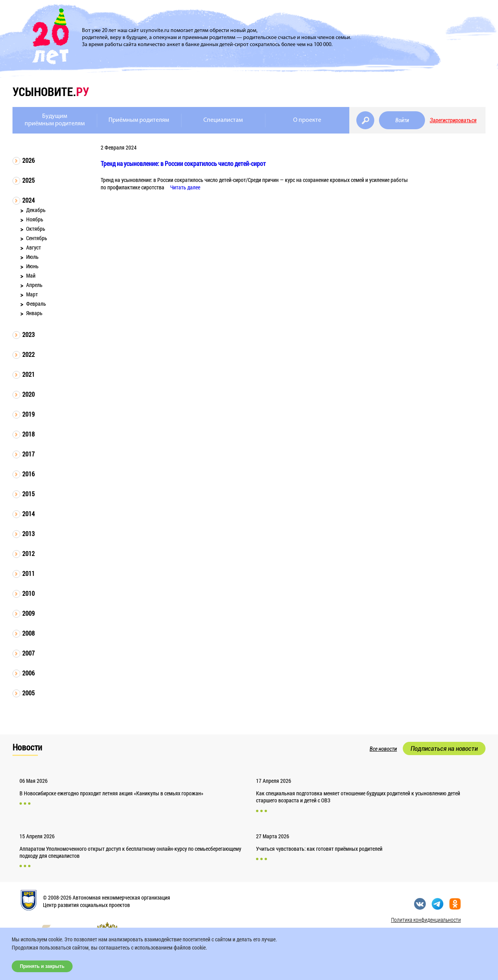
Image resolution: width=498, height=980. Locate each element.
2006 (28, 673)
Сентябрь (37, 238)
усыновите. (51, 92)
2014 (28, 514)
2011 (28, 573)
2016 (28, 474)
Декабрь (36, 210)
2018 (28, 434)
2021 (28, 374)
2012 (28, 553)
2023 (28, 334)
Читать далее (185, 187)
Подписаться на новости (444, 748)
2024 (28, 200)
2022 (28, 354)
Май (31, 275)
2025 (28, 180)
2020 (28, 394)
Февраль (36, 304)
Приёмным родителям (139, 120)
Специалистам (223, 120)
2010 (28, 593)
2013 (28, 534)
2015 (28, 494)
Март (32, 294)
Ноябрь (35, 219)
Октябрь (36, 229)
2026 (28, 160)
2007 (28, 653)
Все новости (383, 749)
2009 (28, 613)
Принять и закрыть (42, 966)
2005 (28, 693)
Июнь (32, 266)
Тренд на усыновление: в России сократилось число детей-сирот (183, 163)
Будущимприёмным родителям (55, 120)
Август (34, 247)
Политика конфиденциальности (426, 920)
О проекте (307, 120)
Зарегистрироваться (453, 120)
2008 (28, 633)
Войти (402, 120)
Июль (32, 257)
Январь (34, 313)
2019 (28, 414)
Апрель (34, 285)
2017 (28, 454)
